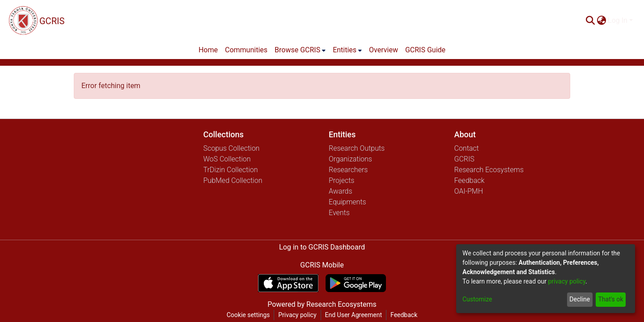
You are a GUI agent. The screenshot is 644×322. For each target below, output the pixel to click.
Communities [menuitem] (246, 50)
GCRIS (464, 159)
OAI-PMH (469, 191)
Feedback (470, 180)
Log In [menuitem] (618, 20)
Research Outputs (357, 148)
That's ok (610, 299)
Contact (467, 148)
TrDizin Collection (231, 170)
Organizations (350, 159)
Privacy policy (297, 315)
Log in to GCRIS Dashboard (322, 247)
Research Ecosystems (489, 170)
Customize (477, 299)
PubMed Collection (233, 180)
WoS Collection (227, 159)
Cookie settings (248, 315)
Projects (341, 180)
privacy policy (567, 281)
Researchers (348, 170)
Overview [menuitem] (383, 50)
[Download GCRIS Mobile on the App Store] (288, 283)
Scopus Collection (232, 148)
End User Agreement (354, 315)
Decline (580, 299)
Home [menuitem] (208, 50)
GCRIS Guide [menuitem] (425, 50)
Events (339, 213)
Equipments (347, 202)
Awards (341, 191)
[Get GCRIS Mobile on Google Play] (356, 283)
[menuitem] (601, 21)
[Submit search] (590, 21)
